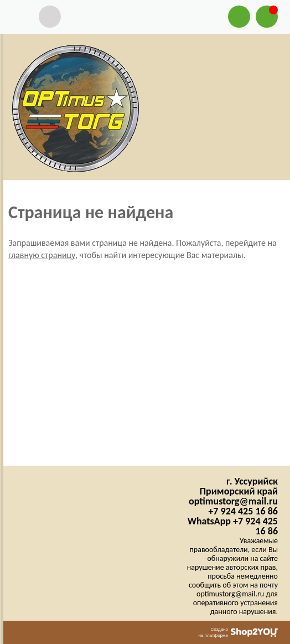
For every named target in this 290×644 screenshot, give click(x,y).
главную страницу (42, 255)
